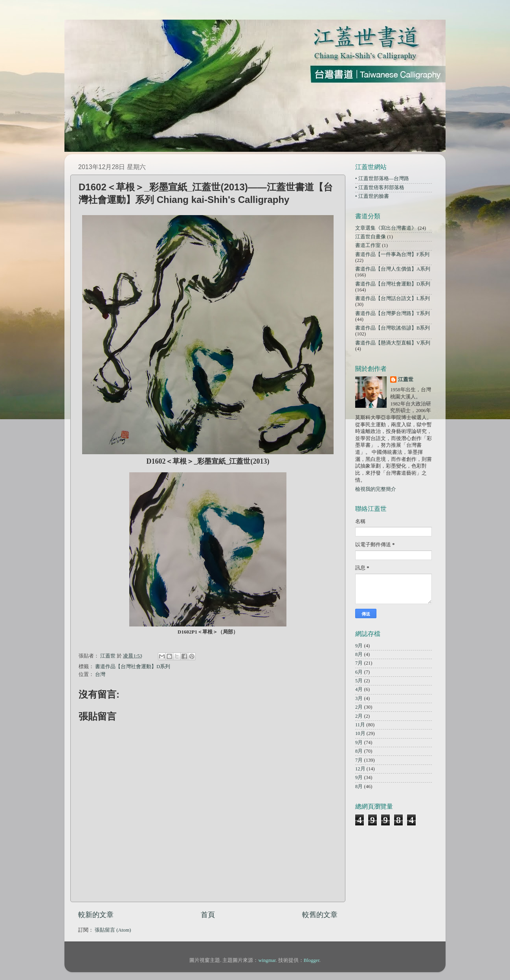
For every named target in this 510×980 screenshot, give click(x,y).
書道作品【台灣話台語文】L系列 (393, 298)
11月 (360, 725)
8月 (359, 654)
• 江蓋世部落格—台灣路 (382, 179)
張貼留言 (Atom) (113, 930)
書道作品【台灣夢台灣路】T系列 (393, 313)
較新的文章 (96, 915)
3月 (359, 698)
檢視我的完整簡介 (376, 489)
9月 (359, 646)
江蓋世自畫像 (371, 237)
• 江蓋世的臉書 (372, 196)
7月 (359, 663)
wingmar (267, 960)
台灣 (100, 674)
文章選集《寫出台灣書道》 (386, 228)
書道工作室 (368, 245)
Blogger (312, 960)
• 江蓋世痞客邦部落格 (380, 188)
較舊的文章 (320, 915)
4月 (359, 689)
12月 (360, 769)
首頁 (208, 915)
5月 (359, 681)
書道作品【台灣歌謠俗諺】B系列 (393, 328)
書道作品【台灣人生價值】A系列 (393, 269)
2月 (359, 707)
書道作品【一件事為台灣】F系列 (392, 254)
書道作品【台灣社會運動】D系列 (133, 667)
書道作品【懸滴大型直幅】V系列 (393, 343)
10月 (360, 733)
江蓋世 (406, 379)
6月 (359, 672)
